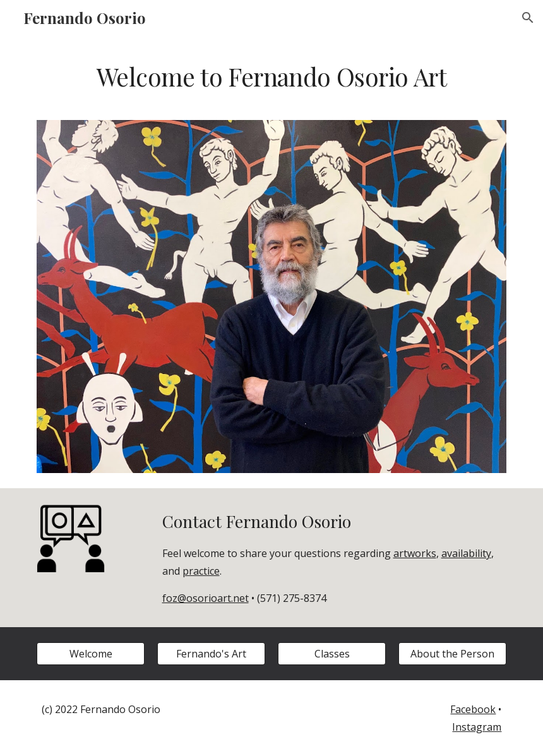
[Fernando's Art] (212, 654)
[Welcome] (91, 654)
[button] (528, 18)
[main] (272, 85)
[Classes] (332, 654)
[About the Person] (453, 654)
